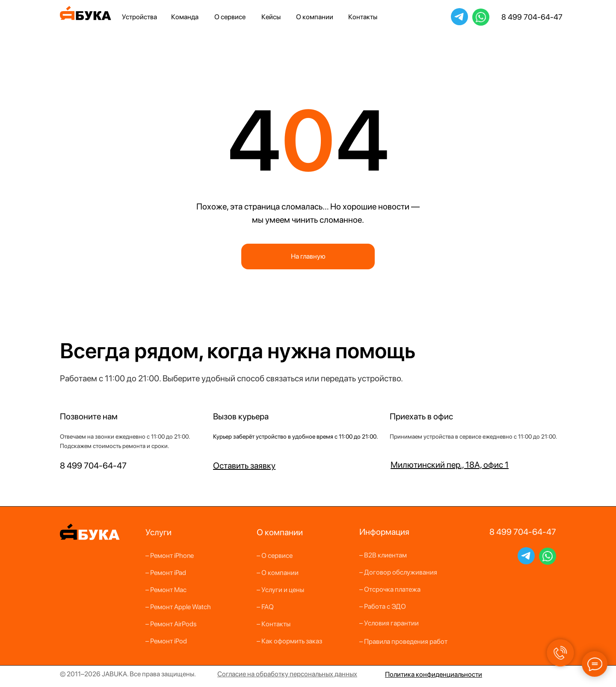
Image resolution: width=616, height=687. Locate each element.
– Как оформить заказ (289, 641)
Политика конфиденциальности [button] (434, 674)
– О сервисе (275, 556)
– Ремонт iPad (166, 573)
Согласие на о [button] (238, 674)
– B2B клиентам (383, 555)
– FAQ (265, 607)
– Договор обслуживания (398, 572)
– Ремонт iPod (166, 641)
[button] (244, 466)
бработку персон (286, 674)
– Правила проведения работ (403, 641)
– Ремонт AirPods (171, 624)
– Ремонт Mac (166, 590)
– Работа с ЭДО (383, 606)
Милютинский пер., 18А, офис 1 (450, 465)
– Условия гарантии (389, 623)
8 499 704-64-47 (532, 17)
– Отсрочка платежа (390, 589)
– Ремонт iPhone (170, 556)
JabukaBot (459, 16)
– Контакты (274, 624)
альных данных (335, 674)
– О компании (278, 573)
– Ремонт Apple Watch (178, 607)
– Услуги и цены (280, 590)
